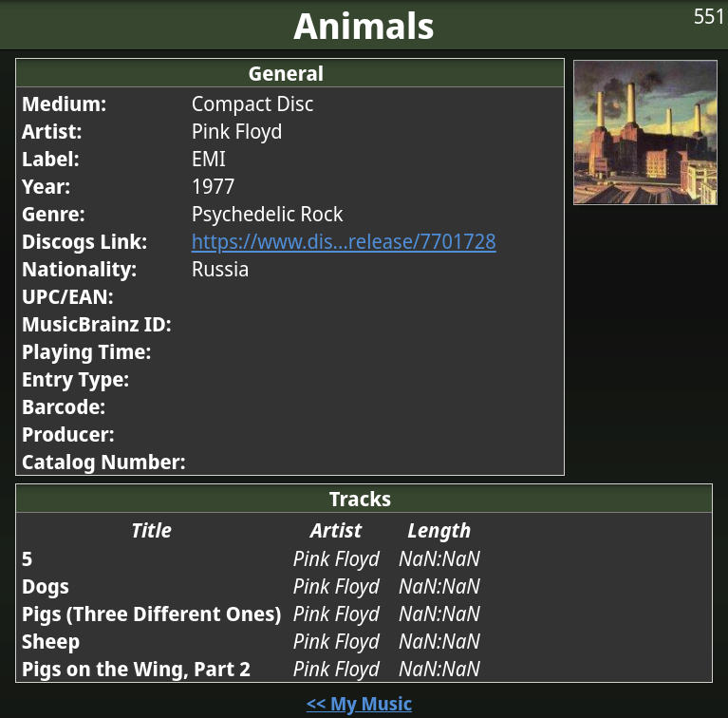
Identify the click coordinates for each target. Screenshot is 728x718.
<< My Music (359, 703)
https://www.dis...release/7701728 (344, 241)
